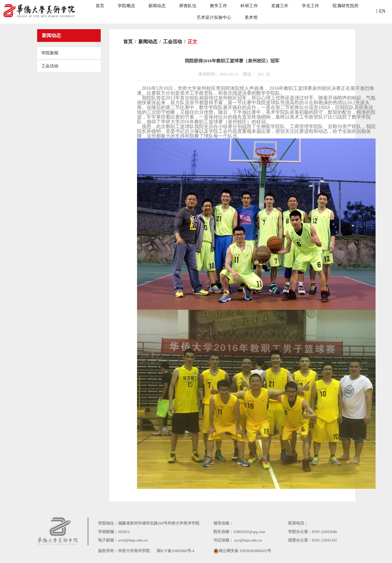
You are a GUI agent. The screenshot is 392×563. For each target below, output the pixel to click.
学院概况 (113, 10)
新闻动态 (140, 10)
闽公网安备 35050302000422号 (242, 551)
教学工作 (193, 10)
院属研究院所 (305, 10)
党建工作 (247, 10)
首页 (92, 10)
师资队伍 (167, 10)
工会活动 (50, 66)
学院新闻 (50, 53)
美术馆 (227, 32)
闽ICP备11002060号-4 (176, 551)
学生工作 (274, 10)
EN (382, 11)
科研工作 (220, 10)
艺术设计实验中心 (347, 10)
